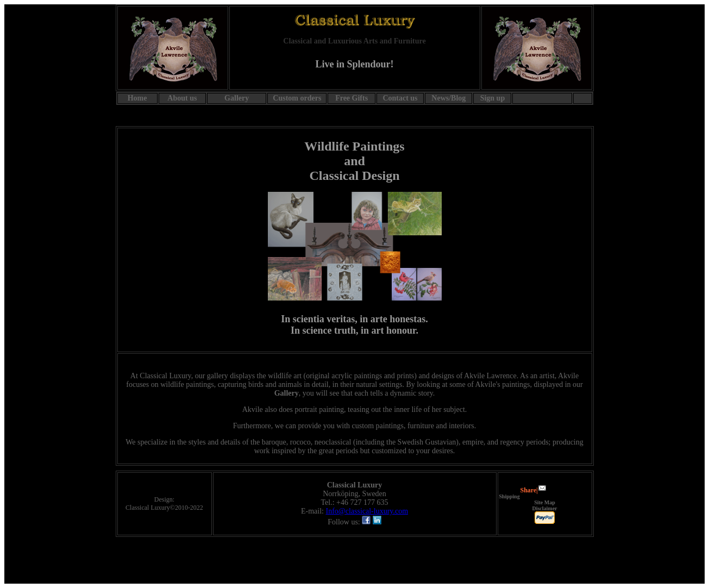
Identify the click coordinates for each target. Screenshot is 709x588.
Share (529, 490)
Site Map (545, 502)
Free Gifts (352, 98)
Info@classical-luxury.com (367, 511)
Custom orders (297, 98)
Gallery (287, 393)
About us (182, 98)
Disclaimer (544, 508)
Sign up (493, 98)
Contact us (400, 98)
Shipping (509, 496)
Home (137, 98)
